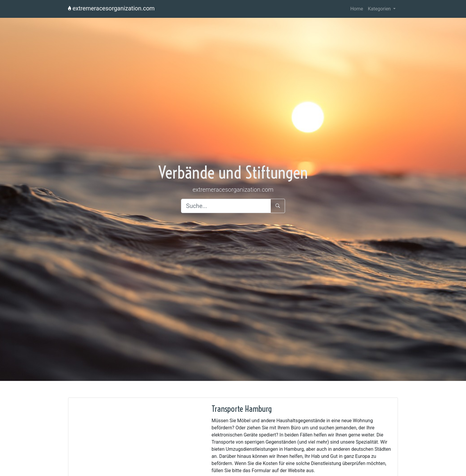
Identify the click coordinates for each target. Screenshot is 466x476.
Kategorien (380, 9)
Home (357, 9)
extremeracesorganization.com (111, 8)
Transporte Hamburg (242, 409)
